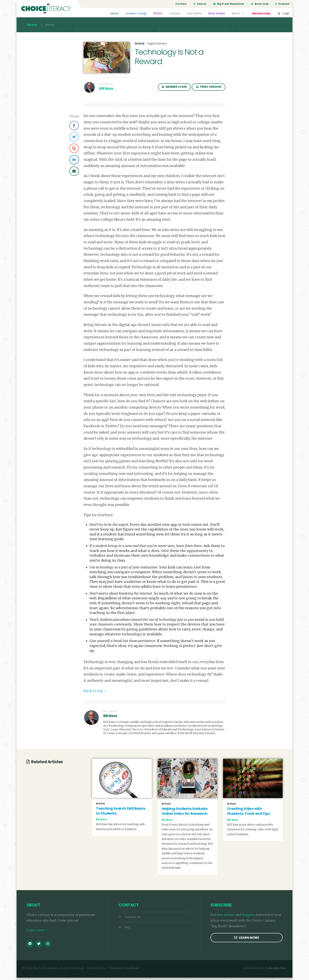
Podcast (282, 4)
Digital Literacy (157, 46)
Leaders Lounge (136, 13)
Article (140, 46)
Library (114, 13)
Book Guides (217, 13)
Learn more (37, 932)
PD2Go (158, 13)
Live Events (194, 13)
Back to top (95, 693)
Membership (261, 13)
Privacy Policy (96, 971)
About (238, 13)
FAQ (124, 929)
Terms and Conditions (124, 971)
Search (200, 4)
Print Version (209, 89)
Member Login (174, 89)
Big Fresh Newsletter (229, 4)
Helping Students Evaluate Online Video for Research (185, 813)
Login (283, 13)
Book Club (260, 4)
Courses (175, 13)
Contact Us (130, 919)
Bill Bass (106, 91)
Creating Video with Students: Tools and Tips (248, 813)
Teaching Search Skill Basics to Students (121, 813)
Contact (180, 4)
